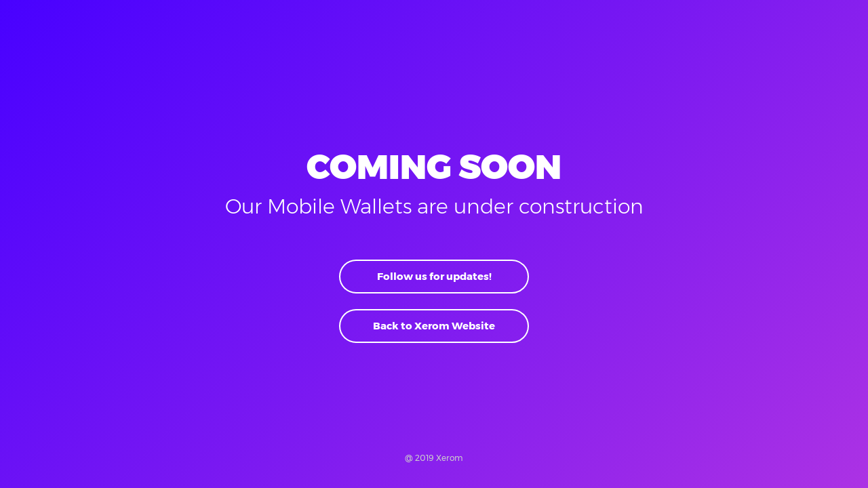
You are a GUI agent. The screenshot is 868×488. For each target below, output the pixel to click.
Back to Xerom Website (434, 326)
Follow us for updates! (434, 276)
